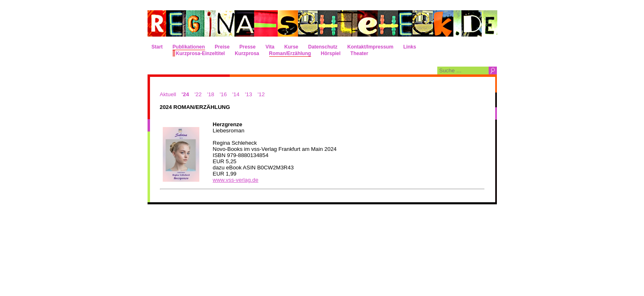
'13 (248, 94)
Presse (248, 47)
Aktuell (168, 94)
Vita (270, 47)
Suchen (493, 71)
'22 (198, 94)
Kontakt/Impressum (370, 47)
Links (410, 47)
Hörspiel (331, 53)
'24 (185, 94)
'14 (236, 94)
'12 (261, 94)
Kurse (291, 47)
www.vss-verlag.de (236, 180)
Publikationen (189, 47)
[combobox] (463, 71)
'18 (211, 94)
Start (157, 47)
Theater (359, 53)
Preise (222, 47)
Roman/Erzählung (290, 53)
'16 (223, 94)
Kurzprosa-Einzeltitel (200, 53)
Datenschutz (323, 47)
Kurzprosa (247, 53)
